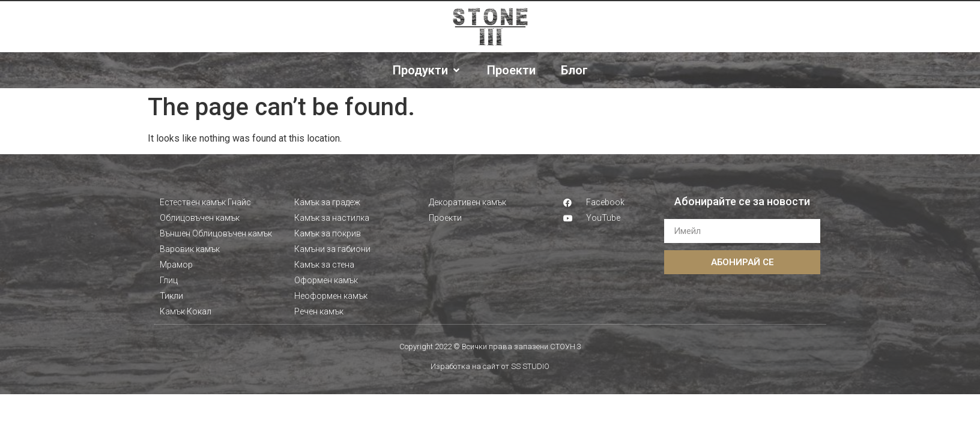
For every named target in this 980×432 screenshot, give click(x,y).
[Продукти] (427, 70)
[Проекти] (511, 70)
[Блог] (574, 70)
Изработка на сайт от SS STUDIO (490, 366)
